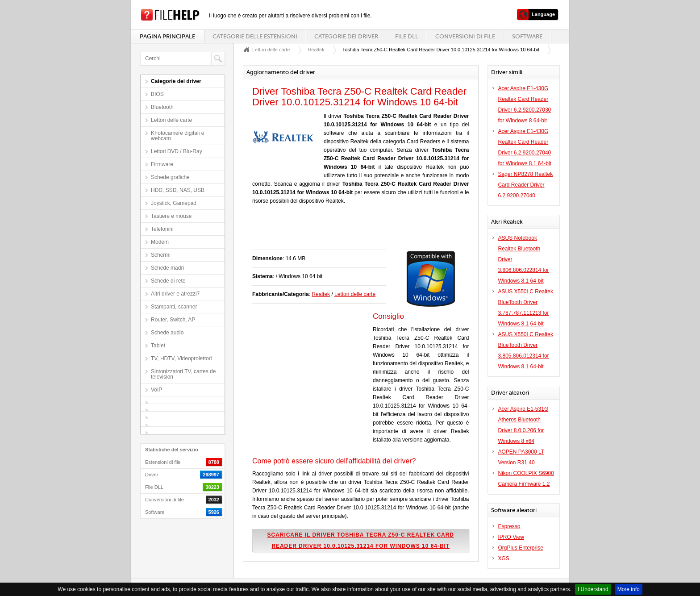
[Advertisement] (357, 232)
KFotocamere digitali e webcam (177, 136)
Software (527, 36)
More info (629, 589)
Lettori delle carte (171, 120)
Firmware (162, 164)
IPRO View (511, 537)
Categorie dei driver (346, 36)
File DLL (407, 36)
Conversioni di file (465, 36)
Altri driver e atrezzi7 (175, 294)
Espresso (509, 526)
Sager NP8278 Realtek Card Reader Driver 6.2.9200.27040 (526, 185)
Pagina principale (167, 36)
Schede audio (167, 333)
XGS (504, 558)
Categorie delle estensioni (255, 36)
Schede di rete (168, 281)
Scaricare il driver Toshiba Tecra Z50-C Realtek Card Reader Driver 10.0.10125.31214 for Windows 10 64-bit (361, 540)
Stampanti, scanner (174, 307)
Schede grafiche (170, 177)
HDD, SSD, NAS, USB (178, 190)
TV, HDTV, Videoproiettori (181, 358)
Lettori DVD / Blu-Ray (177, 151)
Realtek (316, 50)
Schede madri (167, 268)
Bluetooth (162, 107)
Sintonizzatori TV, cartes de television (183, 374)
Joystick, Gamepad (174, 203)
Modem (160, 242)
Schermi (161, 255)
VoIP (156, 390)
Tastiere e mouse (171, 216)
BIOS (157, 94)
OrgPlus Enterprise (521, 548)
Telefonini (162, 229)
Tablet (158, 346)
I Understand (593, 589)
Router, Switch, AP (173, 320)
